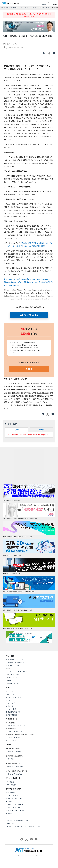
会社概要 (9, 813)
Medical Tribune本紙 (15, 751)
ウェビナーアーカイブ (15, 683)
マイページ (10, 691)
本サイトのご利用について (15, 799)
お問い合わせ (10, 793)
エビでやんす (10, 706)
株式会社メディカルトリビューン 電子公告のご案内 (23, 826)
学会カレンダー (11, 703)
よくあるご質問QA (12, 796)
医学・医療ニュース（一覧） (15, 660)
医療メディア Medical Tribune (9, 7)
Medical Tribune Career (16, 766)
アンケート (10, 700)
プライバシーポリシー (13, 807)
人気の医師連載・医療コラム (15, 663)
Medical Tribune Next (15, 774)
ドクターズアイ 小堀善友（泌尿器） (40, 7)
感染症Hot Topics (14, 675)
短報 (10, 680)
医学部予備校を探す (12, 715)
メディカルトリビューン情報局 (18, 672)
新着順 (42, 430)
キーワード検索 (11, 709)
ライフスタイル (11, 741)
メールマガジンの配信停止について (18, 820)
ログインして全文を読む (29, 315)
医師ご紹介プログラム (13, 712)
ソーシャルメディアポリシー (15, 810)
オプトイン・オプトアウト (15, 804)
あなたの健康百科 (14, 738)
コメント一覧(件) (11, 424)
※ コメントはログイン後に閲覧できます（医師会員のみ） (29, 435)
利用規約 (9, 801)
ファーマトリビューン (15, 732)
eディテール (10, 694)
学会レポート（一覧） (13, 666)
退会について (11, 823)
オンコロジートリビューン (17, 726)
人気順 (16, 430)
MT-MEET (11, 759)
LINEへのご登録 (11, 785)
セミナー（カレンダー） (14, 697)
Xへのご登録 (10, 782)
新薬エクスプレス (14, 677)
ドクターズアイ (24, 7)
